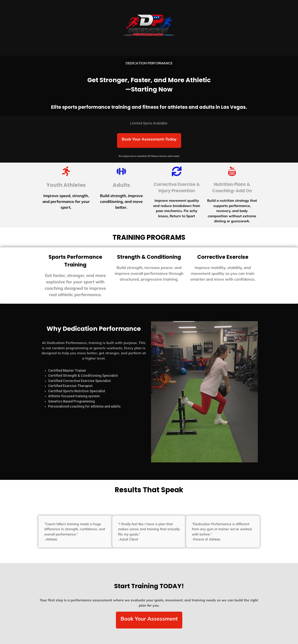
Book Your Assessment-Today (149, 139)
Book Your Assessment (149, 619)
